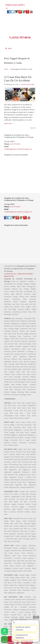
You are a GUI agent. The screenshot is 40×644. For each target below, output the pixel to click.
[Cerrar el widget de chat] (38, 617)
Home (6, 69)
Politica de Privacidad (25, 274)
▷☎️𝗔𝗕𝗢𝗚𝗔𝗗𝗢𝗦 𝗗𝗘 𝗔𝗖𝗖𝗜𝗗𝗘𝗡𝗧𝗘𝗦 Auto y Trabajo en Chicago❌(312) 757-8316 (20, 24)
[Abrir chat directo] (34, 617)
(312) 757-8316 (30, 5)
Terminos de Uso (10, 274)
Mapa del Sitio (9, 276)
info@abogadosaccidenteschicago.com (21, 8)
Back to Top (33, 128)
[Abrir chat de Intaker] (15, 643)
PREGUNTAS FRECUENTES (20, 2)
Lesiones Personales (28, 84)
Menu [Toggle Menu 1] (9, 48)
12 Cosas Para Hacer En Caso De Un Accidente (18, 79)
